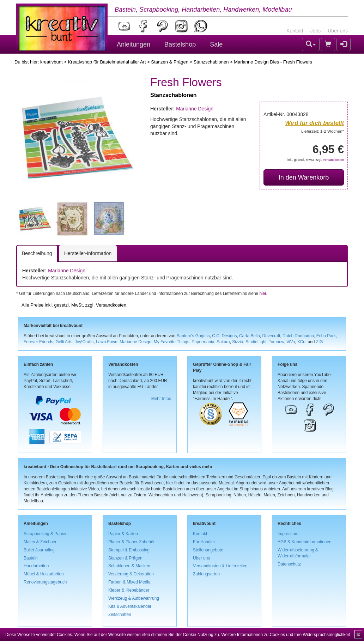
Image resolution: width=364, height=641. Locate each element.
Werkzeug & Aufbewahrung (134, 598)
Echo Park (326, 336)
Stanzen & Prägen (170, 62)
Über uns (338, 31)
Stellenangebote (208, 550)
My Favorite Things (172, 342)
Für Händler (204, 542)
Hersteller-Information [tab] (88, 253)
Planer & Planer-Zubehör (132, 542)
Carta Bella (250, 336)
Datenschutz (289, 564)
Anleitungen (134, 44)
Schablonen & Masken (129, 566)
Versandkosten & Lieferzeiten (220, 566)
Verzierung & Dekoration (131, 574)
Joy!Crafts (84, 342)
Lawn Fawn (107, 342)
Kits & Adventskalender (130, 606)
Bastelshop (180, 44)
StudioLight (256, 342)
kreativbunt (51, 62)
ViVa (291, 342)
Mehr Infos (161, 399)
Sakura (223, 342)
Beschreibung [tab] (37, 253)
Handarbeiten (36, 566)
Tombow (277, 342)
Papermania (203, 342)
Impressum (288, 534)
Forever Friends (38, 342)
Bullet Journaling (39, 550)
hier (263, 294)
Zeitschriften (120, 615)
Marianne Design (195, 109)
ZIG (320, 342)
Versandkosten (333, 160)
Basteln (31, 558)
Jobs (316, 31)
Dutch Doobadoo (298, 336)
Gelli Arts (64, 342)
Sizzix (238, 342)
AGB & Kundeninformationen (305, 542)
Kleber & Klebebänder (129, 590)
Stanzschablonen (211, 62)
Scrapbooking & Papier (45, 534)
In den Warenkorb (304, 177)
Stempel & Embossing (129, 550)
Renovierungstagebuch (45, 582)
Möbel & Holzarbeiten (44, 574)
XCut (302, 342)
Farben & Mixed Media (129, 582)
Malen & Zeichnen (41, 542)
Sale (216, 44)
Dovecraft (271, 336)
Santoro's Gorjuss (193, 336)
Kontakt (295, 31)
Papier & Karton (123, 534)
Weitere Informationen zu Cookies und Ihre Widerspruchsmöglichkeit (286, 635)
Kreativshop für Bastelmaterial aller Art (107, 62)
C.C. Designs (224, 336)
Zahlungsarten (206, 574)
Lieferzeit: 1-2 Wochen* (323, 131)
